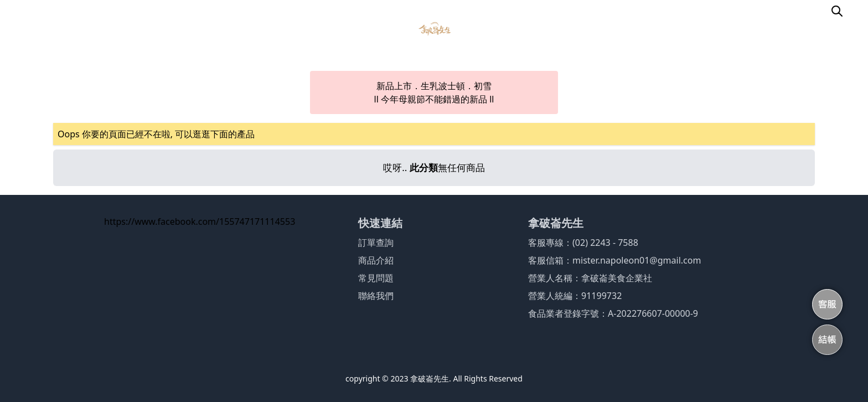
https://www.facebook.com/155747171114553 (200, 221)
